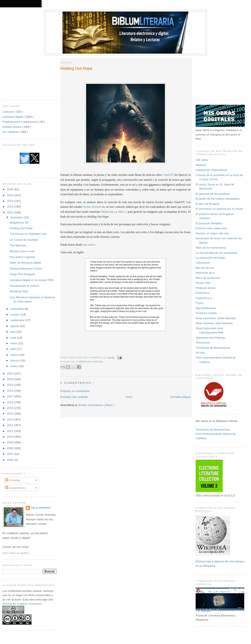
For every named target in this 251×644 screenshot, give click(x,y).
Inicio (129, 397)
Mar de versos (205, 268)
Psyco (200, 303)
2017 (10, 396)
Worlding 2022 (19, 291)
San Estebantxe (206, 308)
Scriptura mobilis (206, 313)
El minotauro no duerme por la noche (219, 209)
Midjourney (108, 212)
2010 (10, 437)
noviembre (17, 309)
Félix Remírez (41, 508)
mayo (14, 343)
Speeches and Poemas (211, 337)
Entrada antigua (180, 397)
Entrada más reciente (74, 397)
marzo (15, 355)
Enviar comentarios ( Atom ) (96, 405)
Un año (200, 352)
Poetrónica (203, 293)
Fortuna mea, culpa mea (211, 228)
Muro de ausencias (208, 278)
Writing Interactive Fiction (26, 268)
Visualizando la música (24, 286)
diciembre (17, 217)
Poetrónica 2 (204, 298)
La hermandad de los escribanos (217, 253)
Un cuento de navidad (24, 240)
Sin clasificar (11, 132)
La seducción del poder (211, 258)
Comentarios (15, 488)
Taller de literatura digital (25, 262)
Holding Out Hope (21, 228)
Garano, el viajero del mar (212, 233)
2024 (10, 201)
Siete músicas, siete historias (214, 323)
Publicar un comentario (75, 391)
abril (13, 349)
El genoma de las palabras (213, 194)
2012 (10, 425)
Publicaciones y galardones (20, 122)
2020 (10, 379)
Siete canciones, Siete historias (216, 318)
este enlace (89, 245)
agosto (15, 326)
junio (14, 337)
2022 (10, 212)
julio (13, 332)
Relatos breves (12, 127)
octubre (16, 314)
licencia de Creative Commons (22, 604)
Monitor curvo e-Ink (22, 251)
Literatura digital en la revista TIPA (31, 280)
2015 (10, 408)
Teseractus (203, 342)
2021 (10, 373)
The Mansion (18, 245)
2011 (10, 431)
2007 (10, 454)
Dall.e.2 (122, 212)
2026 (10, 189)
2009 (10, 442)
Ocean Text (203, 283)
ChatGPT (168, 175)
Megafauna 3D (19, 222)
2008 (10, 448)
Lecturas (8, 112)
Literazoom (203, 262)
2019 (10, 385)
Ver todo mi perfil (16, 553)
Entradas (13, 480)
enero (14, 366)
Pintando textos (206, 288)
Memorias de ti (205, 273)
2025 (10, 195)
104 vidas (202, 160)
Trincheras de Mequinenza (213, 348)
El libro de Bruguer (208, 204)
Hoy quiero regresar (22, 257)
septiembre (18, 320)
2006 (10, 460)
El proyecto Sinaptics (209, 223)
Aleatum (201, 165)
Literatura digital (13, 117)
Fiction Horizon (92, 207)
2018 (10, 391)
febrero (15, 360)
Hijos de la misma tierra (211, 247)
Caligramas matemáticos (212, 170)
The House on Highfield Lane (28, 234)
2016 (10, 402)
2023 (10, 206)
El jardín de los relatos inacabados (218, 199)
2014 (10, 413)
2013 (10, 419)
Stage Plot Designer (22, 274)
